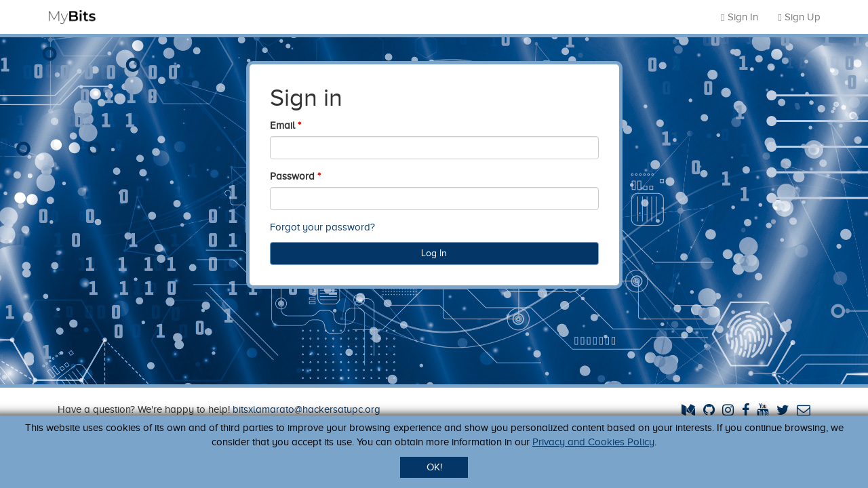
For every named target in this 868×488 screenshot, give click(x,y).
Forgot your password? (322, 227)
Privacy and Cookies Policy (593, 442)
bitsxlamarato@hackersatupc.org (307, 409)
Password (292, 176)
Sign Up (800, 17)
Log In (434, 253)
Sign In (739, 17)
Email (282, 125)
